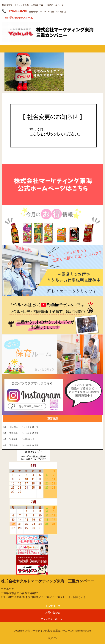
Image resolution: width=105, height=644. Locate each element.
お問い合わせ (53, 613)
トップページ (53, 606)
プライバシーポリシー (53, 619)
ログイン (53, 638)
